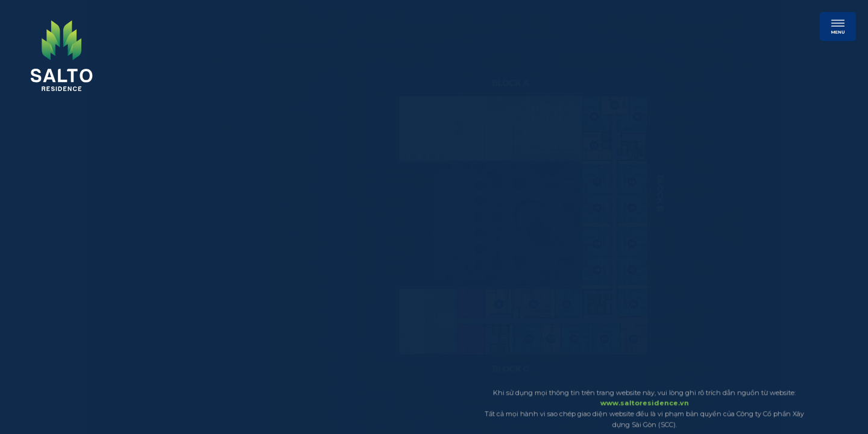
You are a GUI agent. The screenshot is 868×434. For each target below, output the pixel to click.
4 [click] (26, 176)
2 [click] (26, 142)
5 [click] (26, 193)
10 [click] (26, 277)
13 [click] (26, 328)
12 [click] (26, 311)
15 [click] (26, 362)
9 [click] (26, 260)
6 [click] (26, 210)
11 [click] (26, 294)
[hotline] (727, 30)
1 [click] (26, 125)
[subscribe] (618, 31)
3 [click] (26, 159)
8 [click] (26, 244)
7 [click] (26, 227)
